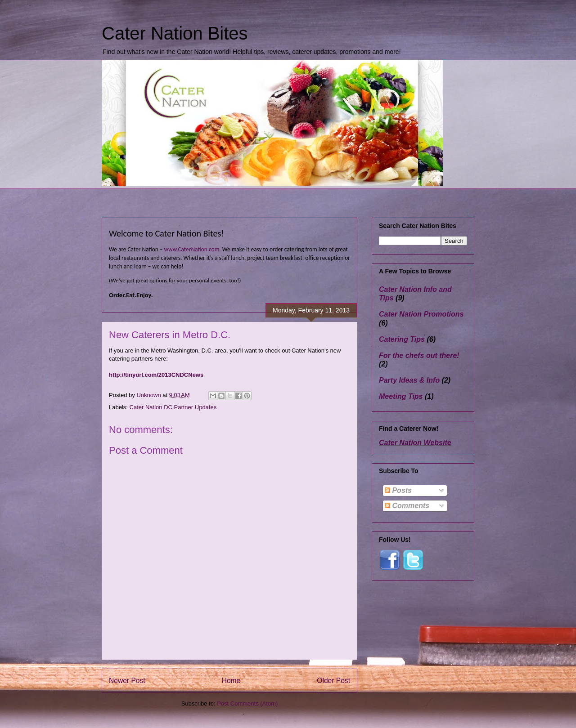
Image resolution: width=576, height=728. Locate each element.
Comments (407, 506)
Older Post (333, 681)
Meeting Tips (401, 396)
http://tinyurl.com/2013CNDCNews (156, 375)
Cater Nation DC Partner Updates (173, 407)
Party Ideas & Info (409, 380)
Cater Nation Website (415, 443)
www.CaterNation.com (191, 249)
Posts (398, 490)
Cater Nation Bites (175, 33)
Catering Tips (402, 339)
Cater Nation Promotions (421, 314)
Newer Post (127, 681)
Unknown (149, 395)
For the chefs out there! (419, 355)
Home (231, 681)
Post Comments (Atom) (247, 703)
